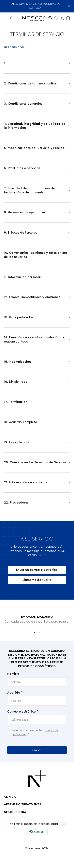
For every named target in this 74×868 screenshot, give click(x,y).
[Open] (37, 63)
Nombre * (15, 674)
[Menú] (6, 18)
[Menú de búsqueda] (12, 18)
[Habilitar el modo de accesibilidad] (63, 824)
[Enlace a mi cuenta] (62, 18)
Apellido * (15, 693)
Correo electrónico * (23, 711)
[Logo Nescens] (37, 778)
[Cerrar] (69, 6)
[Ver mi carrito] (68, 18)
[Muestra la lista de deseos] (56, 18)
